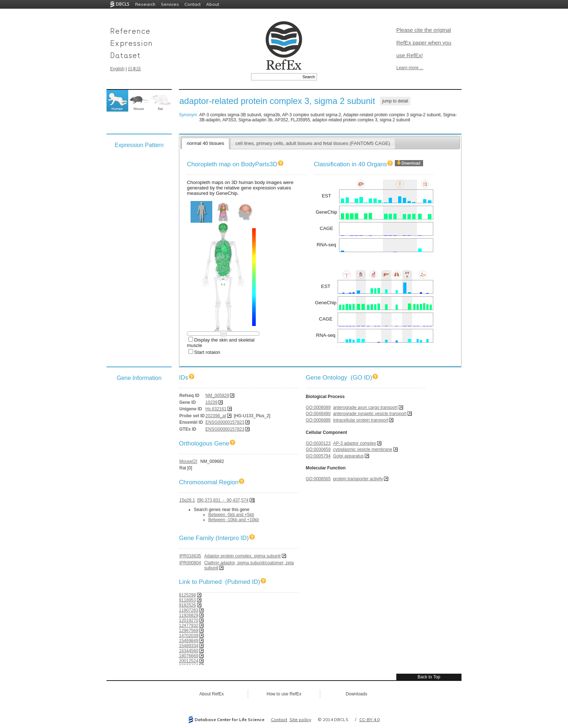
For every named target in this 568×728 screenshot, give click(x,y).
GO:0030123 (318, 443)
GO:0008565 (318, 479)
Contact (193, 4)
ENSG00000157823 (225, 422)
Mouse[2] (188, 461)
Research (145, 4)
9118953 (187, 600)
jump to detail (395, 101)
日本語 (134, 69)
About (213, 4)
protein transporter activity (358, 479)
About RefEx (211, 694)
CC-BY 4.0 (369, 719)
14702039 (189, 636)
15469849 (189, 641)
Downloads (356, 694)
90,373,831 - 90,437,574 (223, 500)
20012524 (189, 661)
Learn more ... (410, 68)
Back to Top (429, 677)
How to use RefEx (284, 694)
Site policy (300, 719)
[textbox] (276, 77)
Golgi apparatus (348, 456)
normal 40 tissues (205, 143)
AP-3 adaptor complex (354, 443)
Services (170, 4)
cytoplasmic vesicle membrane (362, 449)
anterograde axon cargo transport (365, 407)
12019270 (189, 620)
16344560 (189, 651)
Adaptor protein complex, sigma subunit (243, 556)
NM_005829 (217, 396)
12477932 (189, 626)
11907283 (189, 610)
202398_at (216, 416)
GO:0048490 (318, 414)
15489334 (189, 646)
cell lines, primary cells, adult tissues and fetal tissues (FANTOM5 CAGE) (313, 143)
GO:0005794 (318, 456)
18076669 (189, 656)
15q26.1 (187, 500)
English (117, 69)
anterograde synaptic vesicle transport (370, 414)
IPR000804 (190, 563)
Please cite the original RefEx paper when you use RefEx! (424, 43)
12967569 (189, 631)
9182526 (187, 605)
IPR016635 (190, 556)
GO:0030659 (318, 449)
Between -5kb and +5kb (231, 515)
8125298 (187, 595)
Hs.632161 (216, 409)
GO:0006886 (318, 420)
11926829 (189, 615)
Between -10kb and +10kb (234, 520)
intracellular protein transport (360, 420)
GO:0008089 (318, 407)
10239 (211, 402)
